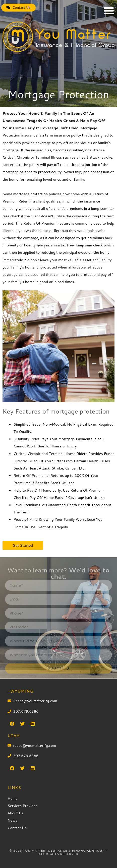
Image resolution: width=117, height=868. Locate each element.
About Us (15, 813)
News (12, 820)
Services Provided (23, 806)
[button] (18, 8)
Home (13, 798)
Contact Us (17, 828)
